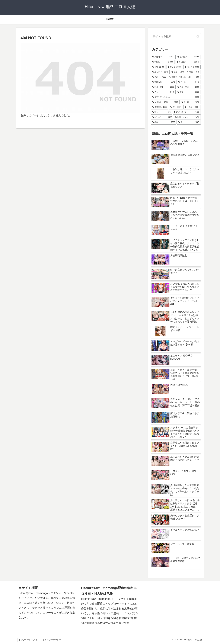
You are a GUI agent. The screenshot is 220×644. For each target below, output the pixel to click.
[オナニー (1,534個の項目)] (192, 107)
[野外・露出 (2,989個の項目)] (163, 87)
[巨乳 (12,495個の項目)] (158, 67)
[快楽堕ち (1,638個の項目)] (160, 107)
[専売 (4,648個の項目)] (193, 72)
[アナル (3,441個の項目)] (189, 82)
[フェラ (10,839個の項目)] (175, 67)
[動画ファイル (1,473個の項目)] (187, 117)
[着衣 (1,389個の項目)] (164, 122)
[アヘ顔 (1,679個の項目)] (190, 102)
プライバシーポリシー (51, 640)
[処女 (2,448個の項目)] (163, 92)
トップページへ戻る (28, 640)
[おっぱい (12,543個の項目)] (188, 62)
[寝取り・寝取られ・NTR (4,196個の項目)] (184, 77)
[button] (198, 37)
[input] (176, 37)
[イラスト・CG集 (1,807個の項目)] (165, 102)
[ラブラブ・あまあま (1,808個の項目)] (176, 97)
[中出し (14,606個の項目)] (163, 62)
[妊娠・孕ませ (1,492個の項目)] (187, 112)
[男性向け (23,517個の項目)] (163, 57)
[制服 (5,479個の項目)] (178, 72)
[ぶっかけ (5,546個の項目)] (160, 72)
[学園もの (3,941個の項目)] (164, 82)
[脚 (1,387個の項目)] (189, 122)
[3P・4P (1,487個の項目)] (162, 117)
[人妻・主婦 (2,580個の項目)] (188, 87)
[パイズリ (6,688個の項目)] (192, 67)
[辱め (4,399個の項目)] (159, 77)
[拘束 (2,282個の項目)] (188, 92)
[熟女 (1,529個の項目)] (162, 112)
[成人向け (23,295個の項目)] (188, 57)
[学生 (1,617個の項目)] (176, 107)
